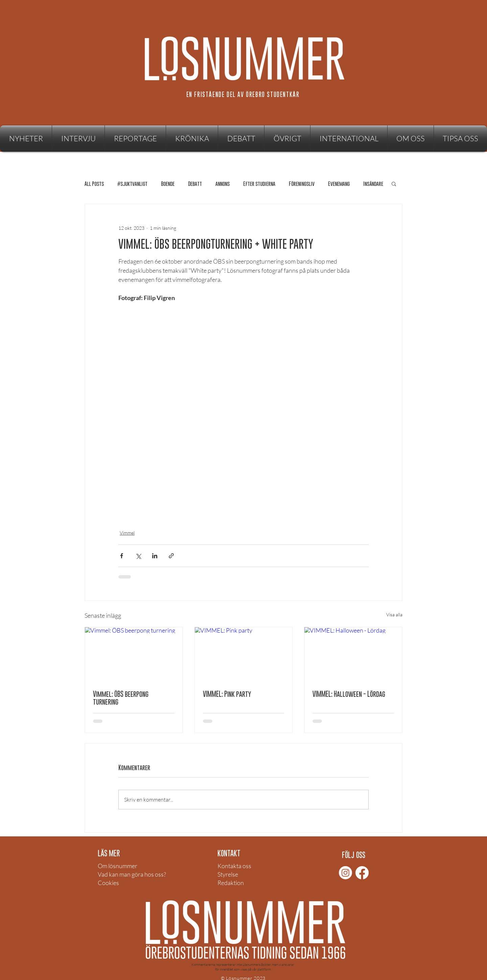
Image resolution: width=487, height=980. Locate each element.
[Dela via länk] (171, 556)
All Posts (94, 184)
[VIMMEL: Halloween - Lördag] (353, 655)
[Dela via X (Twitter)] (138, 556)
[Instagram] (345, 873)
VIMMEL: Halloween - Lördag (349, 694)
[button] (287, 139)
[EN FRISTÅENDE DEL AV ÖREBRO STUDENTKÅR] (243, 94)
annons (223, 184)
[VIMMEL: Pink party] (244, 655)
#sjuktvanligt (132, 184)
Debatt (195, 184)
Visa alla (394, 615)
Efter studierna (259, 184)
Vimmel (127, 533)
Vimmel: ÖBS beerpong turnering (121, 698)
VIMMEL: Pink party (227, 694)
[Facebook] (362, 873)
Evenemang (339, 184)
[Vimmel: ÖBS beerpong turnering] (134, 655)
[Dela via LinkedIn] (155, 556)
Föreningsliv (302, 184)
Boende (168, 184)
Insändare (373, 184)
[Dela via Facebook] (122, 556)
